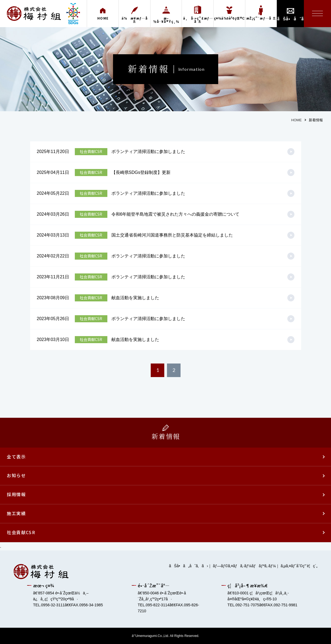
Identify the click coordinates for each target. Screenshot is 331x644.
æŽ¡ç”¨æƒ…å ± (261, 18)
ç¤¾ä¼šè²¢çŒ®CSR (229, 18)
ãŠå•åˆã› (290, 19)
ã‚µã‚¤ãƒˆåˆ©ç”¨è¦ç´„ (299, 566)
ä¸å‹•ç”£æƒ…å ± (198, 20)
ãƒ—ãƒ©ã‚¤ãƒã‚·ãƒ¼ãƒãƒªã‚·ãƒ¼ (244, 566)
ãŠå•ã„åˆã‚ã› (188, 566)
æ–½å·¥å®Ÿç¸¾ (166, 20)
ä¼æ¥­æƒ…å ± (135, 20)
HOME (103, 18)
